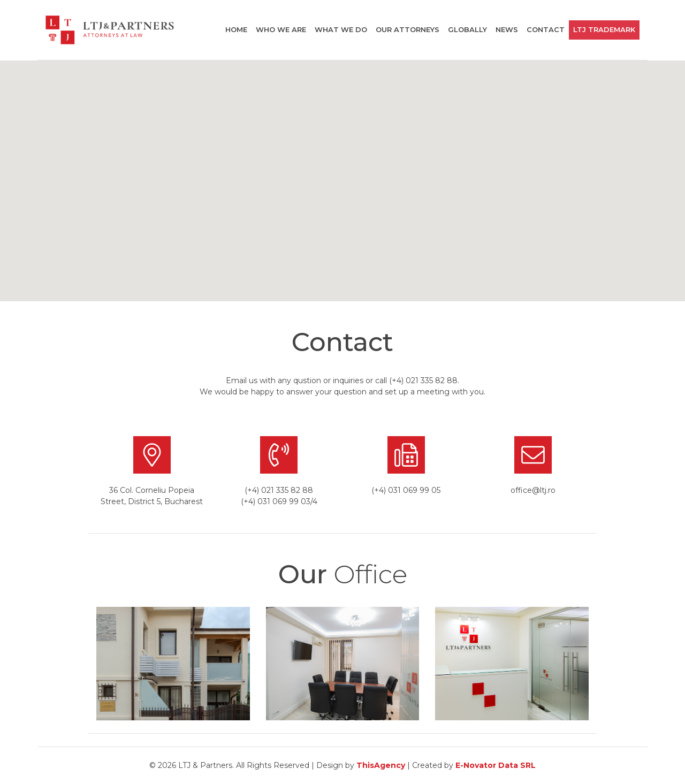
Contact (546, 29)
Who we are (281, 29)
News (507, 29)
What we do (341, 29)
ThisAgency (381, 765)
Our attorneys (408, 29)
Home (236, 29)
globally (467, 29)
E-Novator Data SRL (496, 765)
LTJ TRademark (604, 29)
